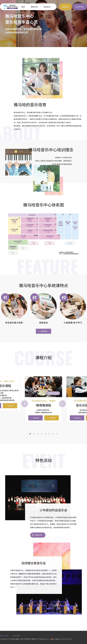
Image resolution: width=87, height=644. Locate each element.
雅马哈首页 (17, 636)
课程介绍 (34, 7)
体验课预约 (80, 7)
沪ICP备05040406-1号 (44, 639)
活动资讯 (47, 7)
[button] (30, 434)
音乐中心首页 (4, 636)
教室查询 (65, 7)
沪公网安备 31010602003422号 (62, 639)
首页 (23, 7)
